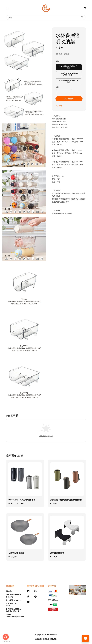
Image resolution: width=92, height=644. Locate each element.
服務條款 (46, 639)
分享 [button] (59, 106)
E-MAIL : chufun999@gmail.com (15, 615)
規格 (57, 61)
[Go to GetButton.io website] (6, 642)
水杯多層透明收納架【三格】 (69, 81)
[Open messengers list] (6, 637)
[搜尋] (82, 17)
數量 (57, 87)
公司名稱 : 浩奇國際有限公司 (14, 596)
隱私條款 (54, 639)
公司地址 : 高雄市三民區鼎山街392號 (14, 610)
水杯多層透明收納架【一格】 (69, 67)
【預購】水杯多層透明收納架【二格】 (69, 74)
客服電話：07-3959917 (12, 605)
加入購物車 (69, 99)
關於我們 (9, 591)
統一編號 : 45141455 (14, 600)
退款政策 (38, 639)
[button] (7, 8)
